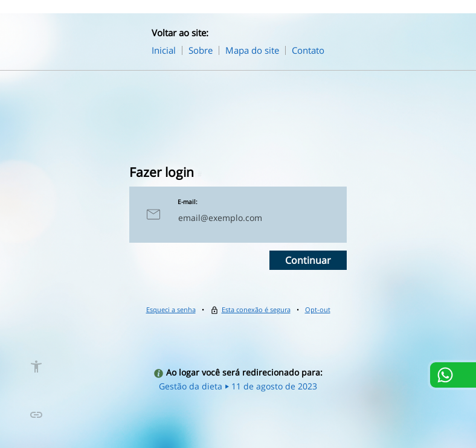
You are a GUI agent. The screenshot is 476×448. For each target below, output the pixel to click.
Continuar (308, 260)
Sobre (201, 50)
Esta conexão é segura (256, 309)
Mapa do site (252, 50)
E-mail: (188, 202)
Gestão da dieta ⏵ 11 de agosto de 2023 (238, 386)
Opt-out (318, 309)
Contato (308, 50)
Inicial (164, 50)
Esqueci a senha (171, 309)
